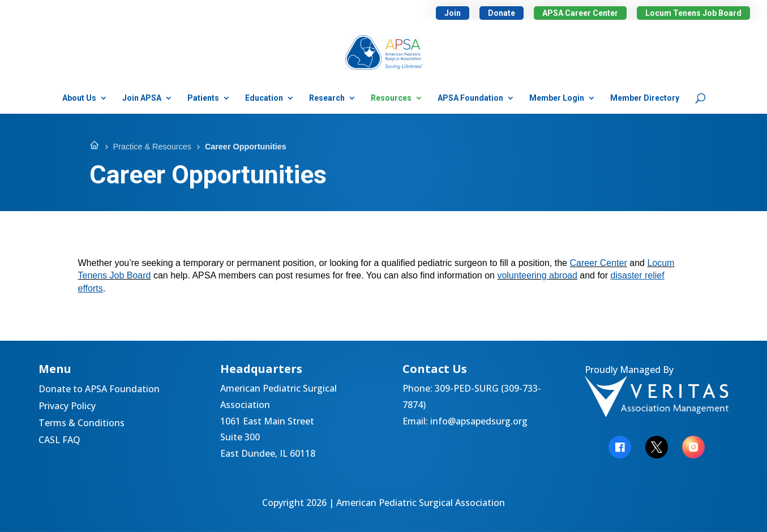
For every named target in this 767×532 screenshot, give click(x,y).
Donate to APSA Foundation (99, 390)
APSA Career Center (580, 13)
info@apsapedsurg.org (479, 421)
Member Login (557, 98)
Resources (391, 98)
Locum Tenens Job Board (693, 13)
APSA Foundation (470, 98)
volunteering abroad (537, 275)
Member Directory (645, 98)
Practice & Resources (152, 147)
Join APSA (142, 98)
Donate (502, 13)
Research (327, 98)
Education (264, 98)
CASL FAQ (59, 441)
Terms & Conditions (82, 424)
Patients (203, 98)
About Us (79, 98)
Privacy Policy (67, 407)
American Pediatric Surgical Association (421, 503)
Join (453, 13)
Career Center (598, 263)
